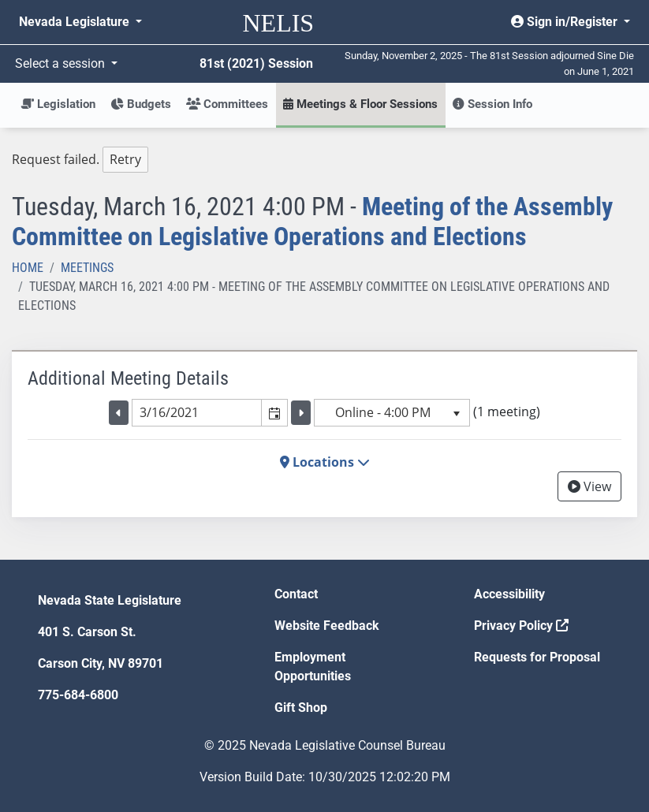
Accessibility (509, 594)
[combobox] (197, 412)
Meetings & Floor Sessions (360, 104)
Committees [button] (227, 104)
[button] (274, 412)
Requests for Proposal (537, 657)
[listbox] (392, 412)
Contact (296, 594)
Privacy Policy (521, 626)
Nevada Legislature (76, 22)
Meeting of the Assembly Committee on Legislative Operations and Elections (312, 222)
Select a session (62, 63)
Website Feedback (327, 626)
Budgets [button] (141, 104)
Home (28, 268)
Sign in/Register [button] (566, 22)
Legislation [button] (58, 104)
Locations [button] (325, 462)
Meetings (87, 268)
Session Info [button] (492, 104)
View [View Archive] (589, 486)
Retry (125, 159)
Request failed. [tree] (80, 160)
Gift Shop (301, 708)
